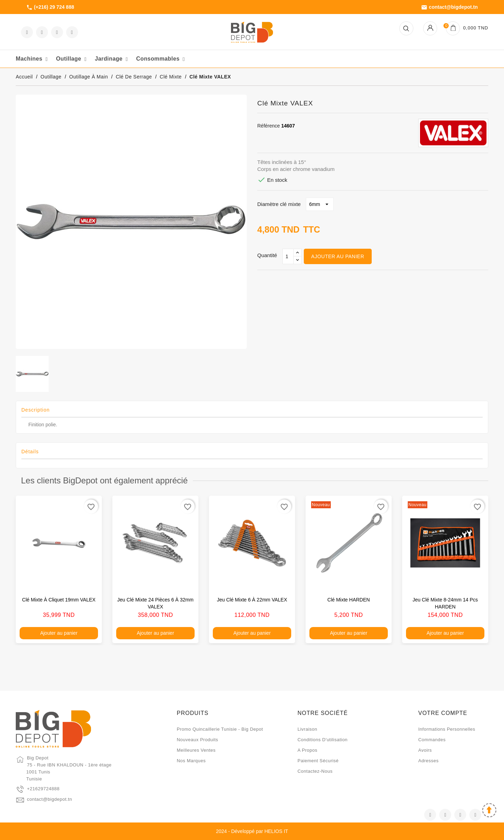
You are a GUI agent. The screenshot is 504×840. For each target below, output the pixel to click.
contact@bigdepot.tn (449, 7)
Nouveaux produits (197, 740)
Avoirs (425, 750)
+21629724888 (43, 789)
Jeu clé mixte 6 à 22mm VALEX (252, 600)
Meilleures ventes (196, 750)
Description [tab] (36, 410)
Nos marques (191, 761)
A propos (307, 750)
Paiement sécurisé (318, 761)
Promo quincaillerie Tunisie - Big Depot (220, 729)
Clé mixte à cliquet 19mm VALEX (59, 600)
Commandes (432, 740)
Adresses (428, 761)
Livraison (307, 729)
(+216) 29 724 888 (50, 7)
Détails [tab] (30, 452)
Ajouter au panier (338, 256)
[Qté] (288, 256)
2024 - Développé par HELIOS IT (252, 831)
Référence (269, 126)
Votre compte (443, 713)
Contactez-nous (315, 771)
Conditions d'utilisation (323, 740)
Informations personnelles (447, 729)
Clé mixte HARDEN (348, 600)
